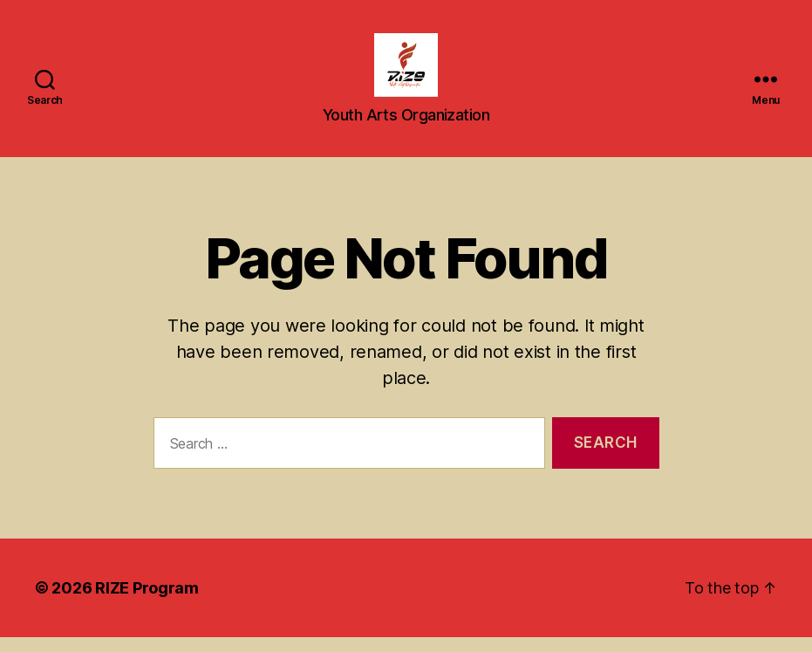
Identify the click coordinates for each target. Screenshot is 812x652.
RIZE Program (147, 603)
